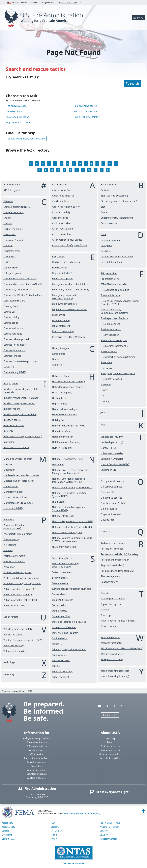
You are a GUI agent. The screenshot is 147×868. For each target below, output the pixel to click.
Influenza (8, 431)
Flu (102, 396)
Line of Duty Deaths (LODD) (115, 464)
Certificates (9, 234)
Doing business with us (110, 754)
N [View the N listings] (116, 163)
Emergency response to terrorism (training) (65, 297)
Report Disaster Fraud (110, 823)
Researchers (37, 766)
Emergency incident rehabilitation (70, 284)
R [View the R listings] (58, 170)
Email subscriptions (63, 279)
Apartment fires (61, 201)
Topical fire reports (111, 604)
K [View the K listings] (97, 163)
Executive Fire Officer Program (68, 337)
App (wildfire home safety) (66, 207)
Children (8, 245)
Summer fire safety (62, 672)
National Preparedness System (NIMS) (72, 521)
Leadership (110, 738)
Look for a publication (18, 117)
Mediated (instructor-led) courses (21, 475)
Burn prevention (109, 223)
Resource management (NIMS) (117, 571)
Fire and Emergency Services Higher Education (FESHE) (120, 303)
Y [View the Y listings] (102, 170)
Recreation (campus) (112, 549)
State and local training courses (69, 622)
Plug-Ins (55, 835)
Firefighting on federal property (118, 373)
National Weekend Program (67, 532)
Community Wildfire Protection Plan (23, 295)
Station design (60, 638)
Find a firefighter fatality (86, 117)
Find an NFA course (16, 106)
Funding (105, 401)
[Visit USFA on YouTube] (100, 706)
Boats (104, 212)
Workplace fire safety (112, 659)
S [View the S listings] (64, 170)
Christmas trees (12, 251)
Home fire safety (61, 431)
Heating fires (59, 398)
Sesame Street (60, 578)
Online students (37, 750)
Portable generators (14, 556)
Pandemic (9, 520)
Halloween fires (60, 376)
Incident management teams (19, 403)
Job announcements (110, 750)
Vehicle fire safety (13, 635)
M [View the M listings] (110, 163)
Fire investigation (110, 335)
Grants (56, 359)
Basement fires (109, 185)
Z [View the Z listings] (108, 170)
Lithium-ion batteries (112, 453)
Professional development (17, 572)
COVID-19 (9, 367)
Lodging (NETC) (109, 470)
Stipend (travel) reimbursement (69, 649)
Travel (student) (109, 626)
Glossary (55, 827)
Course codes (11, 323)
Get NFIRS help (14, 111)
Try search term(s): (22, 77)
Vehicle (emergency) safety (18, 629)
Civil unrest (9, 257)
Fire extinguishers (110, 324)
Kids (103, 425)
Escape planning (61, 320)
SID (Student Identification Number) (71, 589)
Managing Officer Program (18, 459)
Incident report (12, 409)
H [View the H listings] (80, 163)
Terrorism (106, 593)
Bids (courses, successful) (114, 196)
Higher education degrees (66, 409)
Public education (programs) (19, 589)
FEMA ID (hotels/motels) (114, 284)
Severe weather (60, 583)
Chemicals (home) (13, 240)
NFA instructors (37, 754)
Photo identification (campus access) (14, 527)
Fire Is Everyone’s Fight (110, 792)
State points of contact (64, 627)
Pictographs (10, 545)
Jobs (103, 412)
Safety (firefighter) (62, 558)
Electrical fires (60, 268)
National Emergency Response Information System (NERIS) (69, 480)
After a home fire (61, 190)
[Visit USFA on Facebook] (114, 706)
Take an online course (85, 106)
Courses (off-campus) (15, 345)
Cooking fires (11, 306)
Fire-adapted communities (115, 290)
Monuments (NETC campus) (18, 503)
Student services (61, 660)
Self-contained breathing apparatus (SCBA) (65, 565)
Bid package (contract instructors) (119, 201)
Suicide (56, 666)
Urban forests (11, 617)
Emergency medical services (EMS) (71, 290)
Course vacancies (13, 334)
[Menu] (138, 18)
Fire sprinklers (108, 368)
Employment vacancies (64, 304)
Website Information (109, 827)
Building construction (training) (117, 218)
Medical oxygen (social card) (19, 481)
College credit (11, 268)
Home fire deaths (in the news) (69, 426)
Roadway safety (109, 582)
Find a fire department (86, 111)
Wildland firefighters (37, 778)
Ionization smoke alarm (16, 447)
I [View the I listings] (86, 163)
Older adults (107, 492)
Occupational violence (112, 481)
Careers (5, 831)
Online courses (109, 509)
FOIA (53, 823)
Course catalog (11, 317)
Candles (8, 223)
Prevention (9, 567)
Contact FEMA (8, 839)
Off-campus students (37, 746)
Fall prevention (109, 273)
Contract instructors (14, 301)
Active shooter (60, 185)
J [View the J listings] (92, 163)
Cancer (7, 218)
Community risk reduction (17, 290)
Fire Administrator (110, 295)
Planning (8, 550)
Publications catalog (14, 606)
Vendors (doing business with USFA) (23, 640)
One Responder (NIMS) (113, 503)
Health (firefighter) (62, 393)
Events (110, 742)
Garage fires (59, 354)
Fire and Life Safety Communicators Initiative (114, 311)
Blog (103, 207)
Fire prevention (109, 351)
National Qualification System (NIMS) (72, 527)
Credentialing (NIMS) (15, 372)
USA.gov (104, 835)
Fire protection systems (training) (118, 357)
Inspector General (108, 839)
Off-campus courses (111, 487)
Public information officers (37, 758)
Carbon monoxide (13, 229)
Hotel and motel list (63, 437)
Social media (59, 605)
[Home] (45, 17)
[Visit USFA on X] (107, 706)
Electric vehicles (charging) (66, 262)
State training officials (37, 770)
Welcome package (110, 637)
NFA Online (58, 465)
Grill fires (57, 365)
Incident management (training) (21, 398)
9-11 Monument (12, 185)
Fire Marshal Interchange (114, 346)
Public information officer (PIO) (20, 600)
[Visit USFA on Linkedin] (121, 706)
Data (103, 234)
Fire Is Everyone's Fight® (114, 340)
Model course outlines (15, 497)
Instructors (9, 442)
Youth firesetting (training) (115, 676)
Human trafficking (62, 448)
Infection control (12, 420)
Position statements (14, 561)
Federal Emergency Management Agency (81, 814)
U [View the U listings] (77, 170)
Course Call (9, 312)
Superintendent (61, 677)
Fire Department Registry (114, 318)
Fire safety (106, 362)
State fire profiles (61, 616)
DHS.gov (104, 831)
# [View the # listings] (31, 163)
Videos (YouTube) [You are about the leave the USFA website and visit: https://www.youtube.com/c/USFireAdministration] (13, 646)
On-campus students (37, 742)
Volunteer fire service (15, 651)
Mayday (8, 464)
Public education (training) (18, 595)
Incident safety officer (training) (20, 414)
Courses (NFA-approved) (16, 339)
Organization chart (111, 514)
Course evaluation (13, 328)
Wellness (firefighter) (112, 643)
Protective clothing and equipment (22, 583)
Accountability (8, 827)
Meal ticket (9, 470)
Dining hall (106, 245)
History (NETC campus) (64, 415)
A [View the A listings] (37, 163)
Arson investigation (63, 229)
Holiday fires (59, 420)
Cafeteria (8, 201)
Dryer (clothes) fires (111, 262)
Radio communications (113, 543)
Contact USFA (110, 715)
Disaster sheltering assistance (117, 257)
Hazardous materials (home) (67, 387)
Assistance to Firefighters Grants (70, 245)
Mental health (11, 486)
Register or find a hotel (18, 123)
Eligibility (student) (62, 273)
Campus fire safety (13, 212)
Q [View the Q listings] (52, 170)
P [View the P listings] (46, 170)
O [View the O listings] (40, 170)
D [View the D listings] (55, 163)
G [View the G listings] (74, 163)
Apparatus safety (61, 212)
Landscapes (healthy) (112, 437)
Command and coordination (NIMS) (23, 284)
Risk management (110, 576)
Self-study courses (62, 572)
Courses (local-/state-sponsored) (21, 361)
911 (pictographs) (13, 190)
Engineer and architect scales (70, 309)
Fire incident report (111, 329)
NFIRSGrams (59, 502)
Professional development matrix (21, 578)
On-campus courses (111, 498)
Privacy (54, 839)
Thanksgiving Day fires (113, 599)
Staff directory (60, 611)
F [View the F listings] (68, 163)
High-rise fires (60, 404)
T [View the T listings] (70, 170)
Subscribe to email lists (110, 758)
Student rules (59, 655)
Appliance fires (60, 218)
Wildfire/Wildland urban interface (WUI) (122, 648)
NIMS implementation (64, 547)
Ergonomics (58, 315)
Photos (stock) (11, 539)
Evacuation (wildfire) (63, 331)
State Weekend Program (65, 633)
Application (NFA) (61, 223)
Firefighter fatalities (111, 379)
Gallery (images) (61, 348)
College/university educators (37, 738)
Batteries (105, 190)
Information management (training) (23, 436)
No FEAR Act (56, 831)
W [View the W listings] (89, 170)
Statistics (57, 644)
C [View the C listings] (49, 163)
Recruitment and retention (115, 560)
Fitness (104, 390)
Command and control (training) (21, 279)
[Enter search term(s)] (65, 84)
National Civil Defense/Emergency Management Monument (70, 472)
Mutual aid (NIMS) (13, 508)
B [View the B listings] (43, 163)
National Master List (63, 516)
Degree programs (110, 240)
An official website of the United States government (42, 3)
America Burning (63, 196)
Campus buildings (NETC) (17, 207)
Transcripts (107, 615)
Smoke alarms (60, 594)
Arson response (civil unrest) (67, 240)
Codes (7, 262)
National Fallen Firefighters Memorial (72, 488)
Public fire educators (37, 762)
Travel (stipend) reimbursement (118, 621)
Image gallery (11, 384)
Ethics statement (61, 326)
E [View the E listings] (62, 163)
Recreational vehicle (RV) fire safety (119, 554)
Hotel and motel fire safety (66, 442)
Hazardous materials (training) (68, 382)
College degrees (12, 273)
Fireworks (106, 385)
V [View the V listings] (83, 170)
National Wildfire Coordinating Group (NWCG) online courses (72, 540)
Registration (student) (112, 565)
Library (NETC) (108, 448)
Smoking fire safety (62, 600)
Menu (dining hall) (13, 492)
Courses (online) (12, 356)
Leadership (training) (112, 442)
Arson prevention (61, 234)
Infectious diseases (14, 425)
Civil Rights (7, 835)
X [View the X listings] (96, 170)
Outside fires (108, 520)
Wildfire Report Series (112, 654)
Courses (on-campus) (15, 350)
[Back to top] (144, 812)
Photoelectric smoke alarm (18, 534)
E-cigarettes (58, 257)
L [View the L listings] (103, 163)
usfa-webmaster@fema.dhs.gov (26, 139)
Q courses (106, 531)
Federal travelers (110, 279)
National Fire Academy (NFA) (67, 459)
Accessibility (7, 823)
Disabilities (106, 251)
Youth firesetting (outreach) (115, 671)
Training (105, 610)
